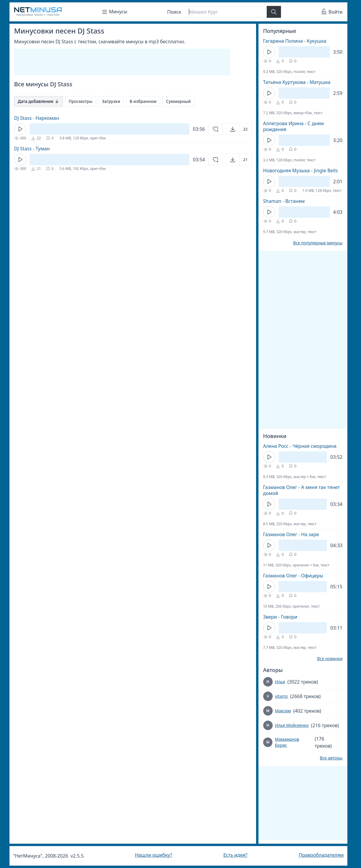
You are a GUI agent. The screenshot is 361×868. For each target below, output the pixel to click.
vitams (281, 696)
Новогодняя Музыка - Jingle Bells (301, 171)
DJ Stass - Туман (32, 149)
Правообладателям (321, 855)
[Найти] (274, 12)
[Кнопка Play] (20, 129)
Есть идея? (235, 855)
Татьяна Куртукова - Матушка (297, 82)
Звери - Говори (280, 617)
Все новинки (330, 659)
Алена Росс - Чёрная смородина (300, 446)
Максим (283, 711)
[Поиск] (226, 12)
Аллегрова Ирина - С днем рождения (294, 126)
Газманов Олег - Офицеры (293, 576)
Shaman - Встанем (284, 201)
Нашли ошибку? (153, 855)
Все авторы (331, 758)
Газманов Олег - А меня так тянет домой (302, 490)
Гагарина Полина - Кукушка (295, 41)
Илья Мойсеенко (292, 725)
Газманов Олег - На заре (291, 534)
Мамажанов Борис (287, 742)
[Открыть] (239, 129)
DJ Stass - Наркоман (37, 118)
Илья (280, 682)
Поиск (174, 12)
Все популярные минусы (318, 243)
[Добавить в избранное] (215, 129)
